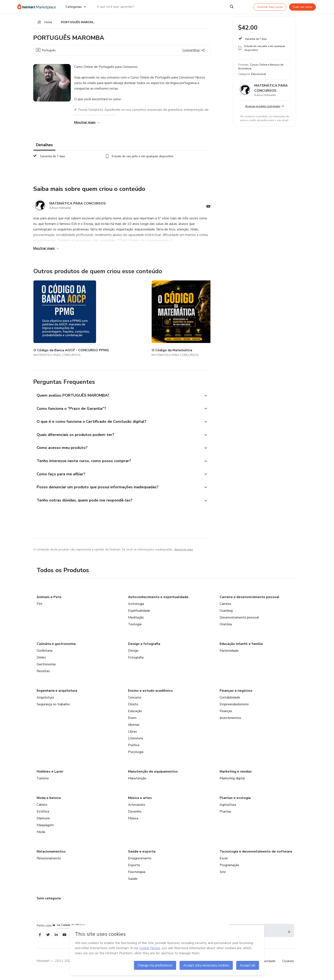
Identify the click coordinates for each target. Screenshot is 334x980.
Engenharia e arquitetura (57, 695)
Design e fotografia (144, 649)
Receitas (43, 676)
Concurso (135, 702)
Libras (132, 736)
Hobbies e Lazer (50, 776)
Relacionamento (49, 863)
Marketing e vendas (236, 776)
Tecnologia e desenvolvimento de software (256, 856)
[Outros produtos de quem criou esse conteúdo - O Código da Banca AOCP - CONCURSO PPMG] (57, 318)
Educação (135, 716)
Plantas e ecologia (235, 803)
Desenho (135, 816)
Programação (229, 870)
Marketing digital (232, 783)
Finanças (226, 716)
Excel (224, 863)
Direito (133, 709)
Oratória (226, 629)
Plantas (225, 816)
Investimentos (230, 723)
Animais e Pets (49, 602)
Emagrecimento (140, 863)
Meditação (136, 622)
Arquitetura (45, 702)
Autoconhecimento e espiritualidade (158, 602)
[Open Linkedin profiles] (59, 940)
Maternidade (229, 655)
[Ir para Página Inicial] (38, 7)
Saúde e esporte (142, 856)
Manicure (43, 823)
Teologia (135, 629)
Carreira (225, 609)
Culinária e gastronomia (56, 649)
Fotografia (136, 662)
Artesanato (137, 809)
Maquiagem (45, 830)
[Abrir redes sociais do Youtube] (208, 209)
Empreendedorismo (234, 709)
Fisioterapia (137, 877)
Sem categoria (49, 903)
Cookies (288, 967)
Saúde (133, 883)
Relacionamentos (51, 856)
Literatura (135, 743)
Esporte (134, 870)
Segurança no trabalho (53, 709)
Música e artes (140, 803)
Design (133, 655)
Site (223, 877)
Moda (41, 837)
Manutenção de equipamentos (153, 776)
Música (133, 823)
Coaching (226, 615)
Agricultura (228, 809)
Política (134, 750)
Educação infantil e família (241, 649)
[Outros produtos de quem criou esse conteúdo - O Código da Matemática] (108, 318)
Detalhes (44, 147)
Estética (43, 816)
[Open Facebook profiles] (40, 940)
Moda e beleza (49, 803)
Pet (40, 609)
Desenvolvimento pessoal (239, 622)
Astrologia (136, 609)
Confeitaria (45, 655)
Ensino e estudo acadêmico (150, 695)
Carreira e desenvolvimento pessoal (250, 602)
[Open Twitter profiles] (50, 940)
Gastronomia (46, 669)
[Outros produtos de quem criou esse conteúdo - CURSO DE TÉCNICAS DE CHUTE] (209, 318)
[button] (117, 391)
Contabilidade (230, 702)
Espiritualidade (139, 615)
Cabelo (42, 809)
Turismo (43, 783)
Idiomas (134, 729)
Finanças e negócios (236, 695)
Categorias (76, 7)
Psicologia (136, 757)
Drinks (41, 662)
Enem (132, 723)
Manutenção (137, 783)
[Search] (232, 7)
